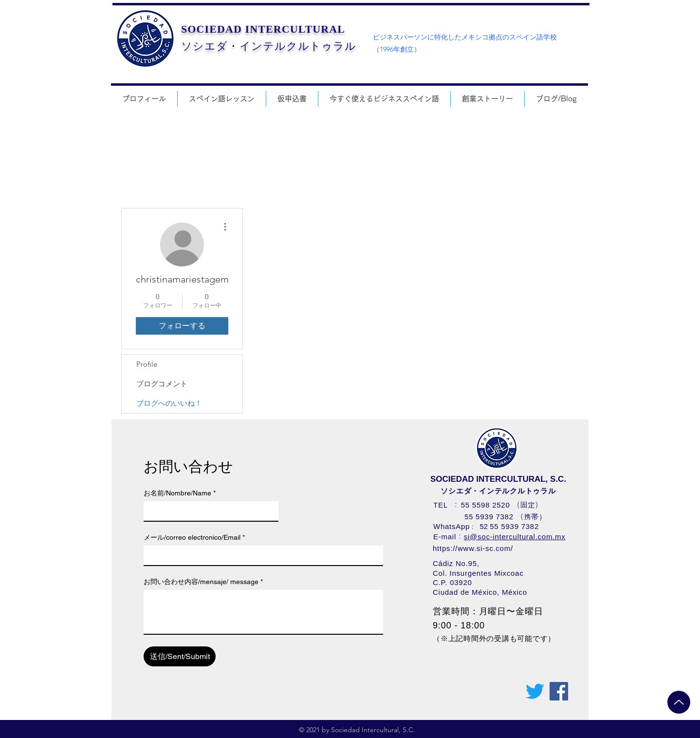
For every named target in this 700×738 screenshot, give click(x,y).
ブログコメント (162, 384)
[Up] (679, 702)
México (515, 592)
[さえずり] (535, 691)
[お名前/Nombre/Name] (208, 511)
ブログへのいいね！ (169, 403)
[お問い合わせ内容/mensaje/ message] (263, 612)
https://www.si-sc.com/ (473, 548)
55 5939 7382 (489, 517)
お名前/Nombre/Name (180, 493)
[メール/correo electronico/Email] (260, 555)
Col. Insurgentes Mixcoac (478, 573)
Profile (147, 364)
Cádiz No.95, (456, 563)
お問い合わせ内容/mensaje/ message (203, 582)
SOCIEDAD (212, 29)
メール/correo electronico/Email (194, 538)
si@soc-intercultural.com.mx (515, 537)
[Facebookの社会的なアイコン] (559, 691)
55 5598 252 (483, 505)
